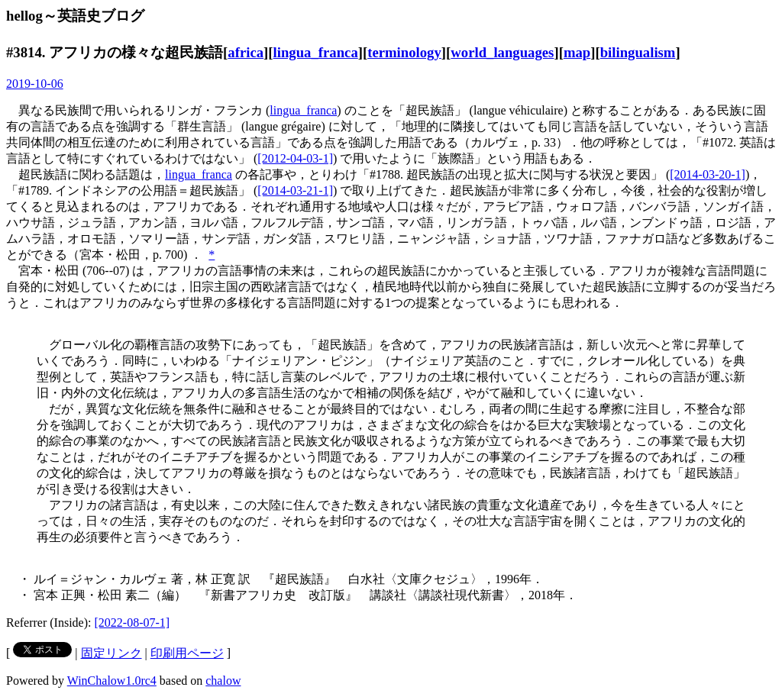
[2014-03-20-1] (708, 174)
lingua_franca (316, 52)
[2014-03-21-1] (295, 190)
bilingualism (638, 52)
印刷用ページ (187, 653)
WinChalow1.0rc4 (112, 681)
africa (246, 52)
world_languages (502, 52)
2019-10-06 (35, 84)
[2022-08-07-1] (132, 623)
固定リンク (111, 653)
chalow (223, 681)
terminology (404, 52)
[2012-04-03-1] (295, 158)
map (577, 52)
